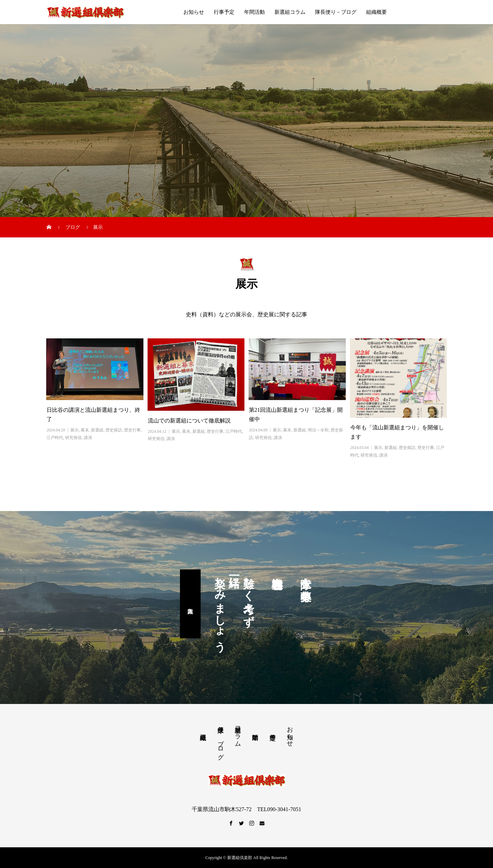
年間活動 (254, 12)
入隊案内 (190, 604)
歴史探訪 (114, 430)
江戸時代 (55, 438)
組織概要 (376, 12)
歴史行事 (132, 430)
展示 (74, 430)
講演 (88, 438)
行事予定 (224, 12)
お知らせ (194, 12)
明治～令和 (318, 430)
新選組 (97, 430)
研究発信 (73, 438)
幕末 (85, 430)
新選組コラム (290, 12)
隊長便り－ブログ (336, 12)
